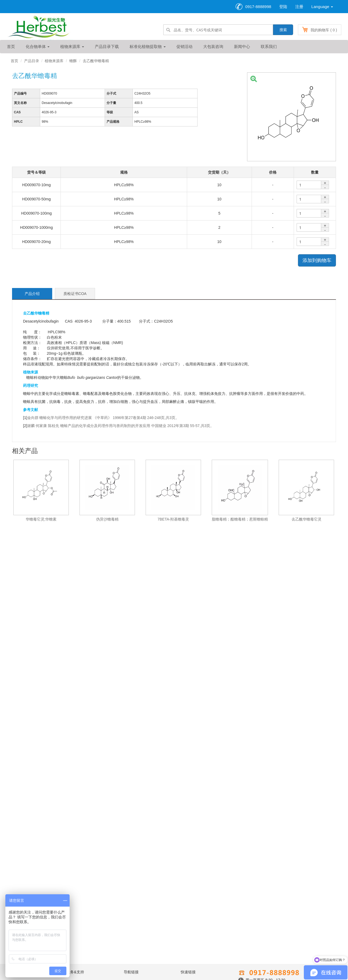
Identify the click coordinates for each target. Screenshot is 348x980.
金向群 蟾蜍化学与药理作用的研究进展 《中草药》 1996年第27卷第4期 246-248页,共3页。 (103, 418)
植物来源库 (54, 61)
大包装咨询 (213, 46)
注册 (299, 7)
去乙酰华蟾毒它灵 (307, 519)
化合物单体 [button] (38, 46)
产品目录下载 (107, 46)
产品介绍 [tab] (32, 294)
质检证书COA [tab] (75, 294)
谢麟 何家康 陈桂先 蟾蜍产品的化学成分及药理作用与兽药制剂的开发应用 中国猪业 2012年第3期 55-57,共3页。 (121, 426)
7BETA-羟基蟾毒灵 (173, 519)
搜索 (283, 30)
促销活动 (184, 46)
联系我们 (269, 46)
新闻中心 (242, 46)
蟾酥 (73, 61)
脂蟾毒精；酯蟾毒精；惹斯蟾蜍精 (240, 519)
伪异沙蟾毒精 (107, 519)
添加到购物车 (317, 260)
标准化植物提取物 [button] (147, 46)
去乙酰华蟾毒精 (96, 61)
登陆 (283, 7)
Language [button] (322, 7)
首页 (11, 46)
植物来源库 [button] (72, 46)
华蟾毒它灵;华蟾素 (41, 519)
